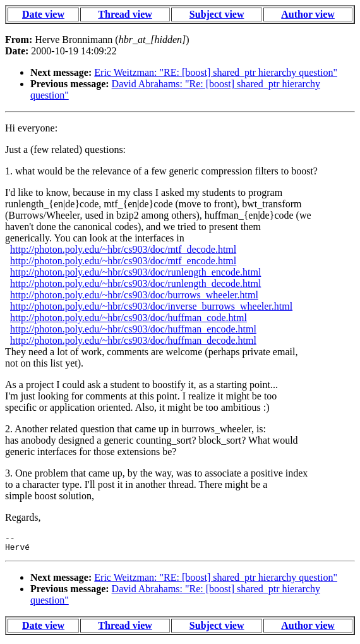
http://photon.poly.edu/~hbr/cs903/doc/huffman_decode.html (133, 340)
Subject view (217, 14)
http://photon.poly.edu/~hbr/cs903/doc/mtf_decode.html (123, 249)
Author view (308, 14)
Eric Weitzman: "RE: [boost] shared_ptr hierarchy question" (216, 72)
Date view (43, 14)
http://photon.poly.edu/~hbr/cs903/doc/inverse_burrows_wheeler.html (151, 306)
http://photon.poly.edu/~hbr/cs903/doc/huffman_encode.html (133, 329)
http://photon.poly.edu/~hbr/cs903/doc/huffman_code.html (129, 318)
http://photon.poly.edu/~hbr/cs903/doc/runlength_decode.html (135, 283)
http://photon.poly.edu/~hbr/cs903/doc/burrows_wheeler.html (134, 295)
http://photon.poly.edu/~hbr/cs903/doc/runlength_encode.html (135, 272)
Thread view (125, 14)
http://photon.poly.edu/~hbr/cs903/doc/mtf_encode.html (123, 261)
